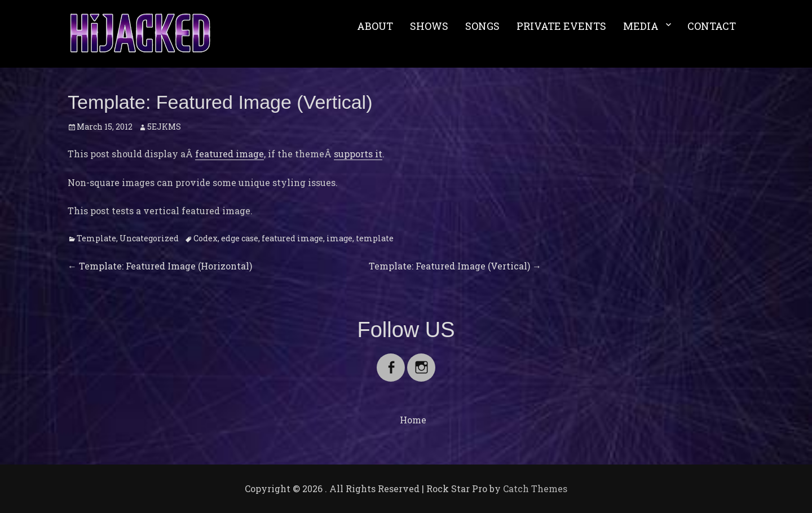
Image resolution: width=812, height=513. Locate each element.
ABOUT (375, 26)
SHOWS (429, 26)
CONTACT (712, 26)
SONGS (482, 26)
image (339, 238)
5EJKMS (164, 127)
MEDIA (641, 26)
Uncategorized (149, 238)
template (375, 238)
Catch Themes (535, 488)
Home (413, 420)
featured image (230, 154)
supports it (358, 154)
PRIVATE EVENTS (561, 26)
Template (96, 238)
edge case (240, 238)
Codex (206, 238)
